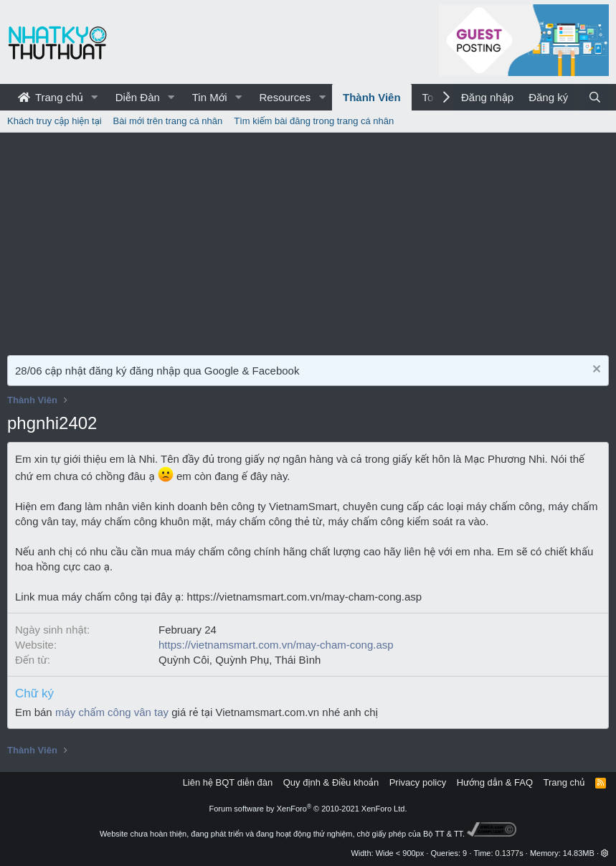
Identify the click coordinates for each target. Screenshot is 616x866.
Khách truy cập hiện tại (55, 121)
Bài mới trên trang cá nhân (168, 121)
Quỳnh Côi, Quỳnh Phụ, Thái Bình (240, 660)
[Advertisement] (308, 240)
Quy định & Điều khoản (331, 782)
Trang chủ (51, 97)
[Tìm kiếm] (595, 97)
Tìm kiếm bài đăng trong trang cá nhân (314, 121)
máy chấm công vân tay (112, 712)
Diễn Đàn (138, 97)
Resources (285, 97)
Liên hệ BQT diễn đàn (228, 782)
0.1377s (510, 853)
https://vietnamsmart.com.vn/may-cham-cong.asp (276, 645)
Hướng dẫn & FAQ (495, 782)
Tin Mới (210, 97)
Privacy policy (418, 782)
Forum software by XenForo (308, 809)
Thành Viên (372, 97)
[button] (95, 97)
